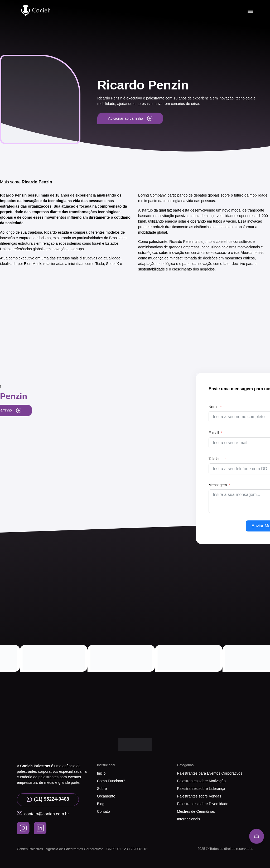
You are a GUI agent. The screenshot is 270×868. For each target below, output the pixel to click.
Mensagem (218, 485)
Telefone (216, 459)
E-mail (214, 433)
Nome (213, 407)
